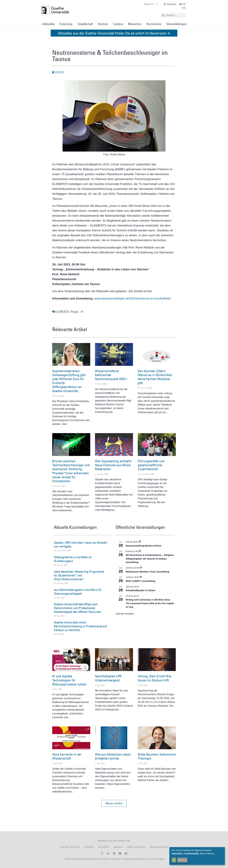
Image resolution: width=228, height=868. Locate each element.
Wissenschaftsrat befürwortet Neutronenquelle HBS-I (111, 375)
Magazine (151, 4)
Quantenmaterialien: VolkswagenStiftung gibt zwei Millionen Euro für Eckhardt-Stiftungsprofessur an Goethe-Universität (69, 381)
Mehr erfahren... (208, 854)
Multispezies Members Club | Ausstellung (147, 572)
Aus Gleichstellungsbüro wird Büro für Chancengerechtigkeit (78, 592)
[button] (114, 803)
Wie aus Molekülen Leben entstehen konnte (113, 756)
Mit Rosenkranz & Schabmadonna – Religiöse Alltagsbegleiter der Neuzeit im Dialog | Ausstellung (150, 559)
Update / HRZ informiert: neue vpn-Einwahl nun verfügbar (81, 544)
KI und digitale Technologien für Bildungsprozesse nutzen (69, 680)
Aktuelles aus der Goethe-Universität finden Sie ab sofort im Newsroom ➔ (114, 33)
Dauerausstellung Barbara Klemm (144, 546)
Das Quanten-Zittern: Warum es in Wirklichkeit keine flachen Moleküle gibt (155, 377)
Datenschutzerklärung (134, 859)
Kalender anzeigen (125, 614)
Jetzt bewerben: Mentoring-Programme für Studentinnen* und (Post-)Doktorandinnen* (79, 575)
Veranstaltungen (177, 24)
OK (174, 860)
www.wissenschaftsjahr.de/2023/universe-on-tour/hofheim (133, 298)
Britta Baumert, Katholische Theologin (157, 756)
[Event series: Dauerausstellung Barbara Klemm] (140, 542)
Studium (103, 24)
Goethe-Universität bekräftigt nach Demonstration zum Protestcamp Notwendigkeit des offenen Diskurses (77, 608)
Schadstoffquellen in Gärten (141, 590)
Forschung (66, 24)
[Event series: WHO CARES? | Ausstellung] (141, 577)
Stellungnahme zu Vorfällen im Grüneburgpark (73, 559)
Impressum (115, 859)
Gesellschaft (85, 24)
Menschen (135, 24)
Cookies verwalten (155, 859)
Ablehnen (182, 860)
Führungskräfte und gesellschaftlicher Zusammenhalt (151, 465)
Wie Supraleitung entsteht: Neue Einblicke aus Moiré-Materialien (113, 465)
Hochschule (154, 24)
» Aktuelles (48, 24)
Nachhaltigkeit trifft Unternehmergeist (108, 678)
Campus (118, 24)
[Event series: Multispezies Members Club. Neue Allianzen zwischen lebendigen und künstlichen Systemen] (141, 568)
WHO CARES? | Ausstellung (141, 581)
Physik (74, 312)
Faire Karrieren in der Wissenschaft (67, 756)
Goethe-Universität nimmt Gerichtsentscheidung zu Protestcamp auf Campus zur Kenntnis (80, 626)
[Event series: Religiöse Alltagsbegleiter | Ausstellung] (140, 551)
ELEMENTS (62, 312)
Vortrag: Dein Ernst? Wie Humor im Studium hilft (155, 678)
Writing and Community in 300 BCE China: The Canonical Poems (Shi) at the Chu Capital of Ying (150, 603)
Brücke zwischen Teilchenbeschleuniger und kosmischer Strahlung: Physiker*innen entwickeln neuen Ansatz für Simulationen (71, 471)
